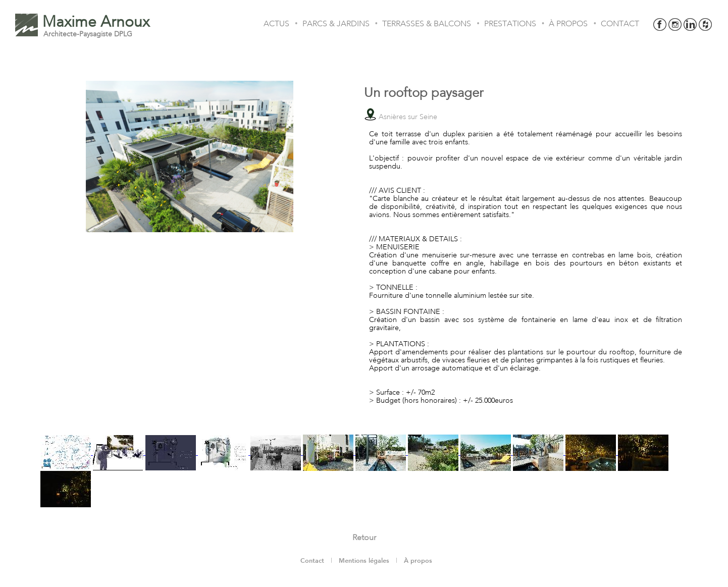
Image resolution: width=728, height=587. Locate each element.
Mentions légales (364, 561)
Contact (312, 561)
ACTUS (276, 23)
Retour (364, 537)
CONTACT (620, 23)
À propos (418, 561)
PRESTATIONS (510, 23)
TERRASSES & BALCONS (427, 23)
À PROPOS (568, 23)
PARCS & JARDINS (336, 23)
